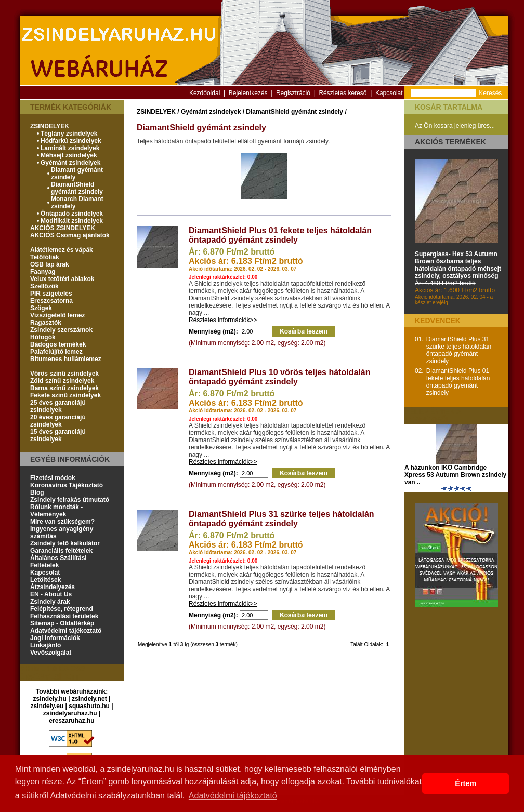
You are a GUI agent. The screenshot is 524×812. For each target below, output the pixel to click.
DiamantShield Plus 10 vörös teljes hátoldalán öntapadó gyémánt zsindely (279, 377)
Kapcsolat (389, 93)
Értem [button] (466, 783)
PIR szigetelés (51, 294)
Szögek (41, 308)
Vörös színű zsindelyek (64, 374)
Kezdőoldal (205, 93)
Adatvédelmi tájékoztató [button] (233, 796)
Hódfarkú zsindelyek (71, 141)
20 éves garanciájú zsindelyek (58, 421)
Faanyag (43, 272)
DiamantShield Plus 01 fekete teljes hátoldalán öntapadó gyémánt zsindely (280, 235)
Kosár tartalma (449, 107)
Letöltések (45, 580)
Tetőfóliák (45, 257)
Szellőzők (44, 286)
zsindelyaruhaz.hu (70, 713)
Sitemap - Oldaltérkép (62, 623)
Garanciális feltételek (61, 551)
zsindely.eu (47, 706)
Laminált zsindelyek (70, 148)
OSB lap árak (50, 264)
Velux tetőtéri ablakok (62, 279)
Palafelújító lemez (56, 352)
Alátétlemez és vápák (62, 250)
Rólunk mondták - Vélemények (56, 511)
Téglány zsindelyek (69, 134)
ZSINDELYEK (50, 126)
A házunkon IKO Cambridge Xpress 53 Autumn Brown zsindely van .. (455, 475)
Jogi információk (55, 638)
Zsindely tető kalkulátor (65, 543)
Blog (37, 492)
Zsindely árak (50, 602)
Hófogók (43, 337)
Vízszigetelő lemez (57, 315)
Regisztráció (293, 93)
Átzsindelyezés (53, 587)
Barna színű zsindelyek (64, 388)
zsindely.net (89, 699)
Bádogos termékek (58, 344)
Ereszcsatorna (51, 301)
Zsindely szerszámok (61, 330)
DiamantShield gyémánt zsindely (77, 188)
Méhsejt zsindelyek (69, 155)
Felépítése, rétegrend (62, 609)
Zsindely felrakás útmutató (70, 500)
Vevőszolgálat (51, 653)
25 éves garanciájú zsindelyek (58, 406)
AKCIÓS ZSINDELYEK (63, 228)
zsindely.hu (50, 699)
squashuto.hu (89, 706)
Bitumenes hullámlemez (66, 359)
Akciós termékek (450, 142)
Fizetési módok (53, 478)
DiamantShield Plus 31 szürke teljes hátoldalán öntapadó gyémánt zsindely (281, 519)
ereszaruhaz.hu (71, 721)
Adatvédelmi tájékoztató (66, 631)
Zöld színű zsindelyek (62, 381)
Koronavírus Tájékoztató (67, 485)
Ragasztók (46, 323)
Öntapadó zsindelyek (72, 214)
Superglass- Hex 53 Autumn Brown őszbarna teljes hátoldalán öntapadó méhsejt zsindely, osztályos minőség (458, 265)
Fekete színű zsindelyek (65, 395)
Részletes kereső (343, 93)
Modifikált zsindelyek (72, 221)
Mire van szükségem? (62, 522)
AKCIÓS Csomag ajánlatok (70, 235)
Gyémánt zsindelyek (70, 163)
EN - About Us (51, 594)
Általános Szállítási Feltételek (58, 562)
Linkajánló (45, 645)
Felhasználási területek (64, 616)
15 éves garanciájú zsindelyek (58, 435)
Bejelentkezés (248, 93)
